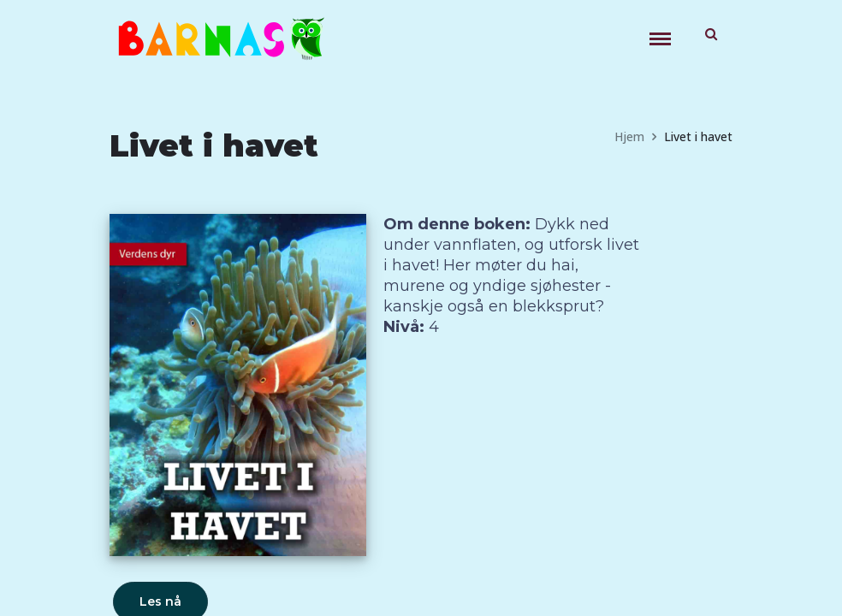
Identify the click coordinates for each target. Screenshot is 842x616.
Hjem (629, 136)
